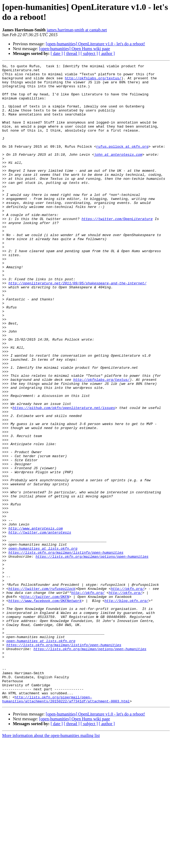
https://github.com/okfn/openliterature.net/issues (64, 477)
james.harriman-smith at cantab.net (77, 30)
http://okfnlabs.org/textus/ (93, 81)
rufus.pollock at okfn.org (122, 163)
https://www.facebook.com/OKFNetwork (45, 708)
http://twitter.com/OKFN (45, 703)
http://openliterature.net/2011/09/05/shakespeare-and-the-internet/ (77, 327)
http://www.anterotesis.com (35, 621)
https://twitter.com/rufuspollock (42, 694)
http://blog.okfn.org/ (126, 708)
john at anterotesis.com (118, 173)
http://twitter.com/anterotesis (40, 626)
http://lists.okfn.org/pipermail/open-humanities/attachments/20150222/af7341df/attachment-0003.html (66, 826)
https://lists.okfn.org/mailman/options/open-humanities (92, 655)
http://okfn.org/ (128, 694)
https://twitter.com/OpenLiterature (117, 250)
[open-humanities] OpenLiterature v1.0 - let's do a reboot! (96, 44)
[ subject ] (89, 53)
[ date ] (57, 53)
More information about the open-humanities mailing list (51, 863)
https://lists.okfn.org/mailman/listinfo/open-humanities (66, 650)
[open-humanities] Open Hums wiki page (75, 49)
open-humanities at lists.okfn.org (43, 646)
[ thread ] (72, 53)
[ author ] (107, 53)
